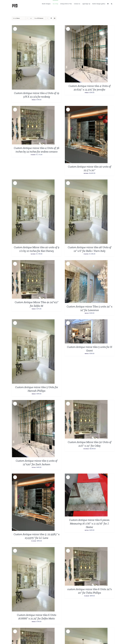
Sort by (16, 18)
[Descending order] (31, 18)
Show (39, 18)
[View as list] (55, 18)
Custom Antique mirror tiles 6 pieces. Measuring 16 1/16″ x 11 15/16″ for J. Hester (89, 523)
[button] (112, 4)
